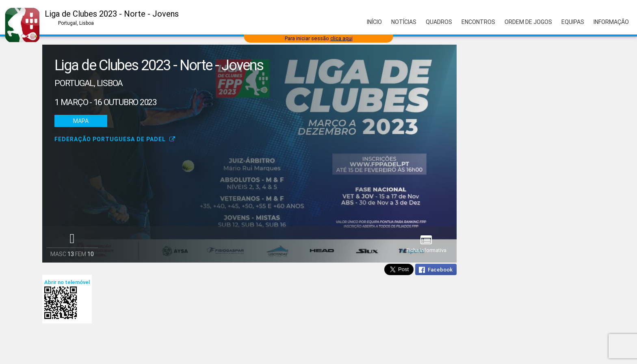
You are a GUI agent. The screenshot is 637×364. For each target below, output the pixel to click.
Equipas (573, 22)
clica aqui (341, 38)
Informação (611, 22)
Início (374, 22)
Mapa (81, 121)
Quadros (439, 22)
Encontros (478, 22)
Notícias (404, 22)
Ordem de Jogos (528, 22)
